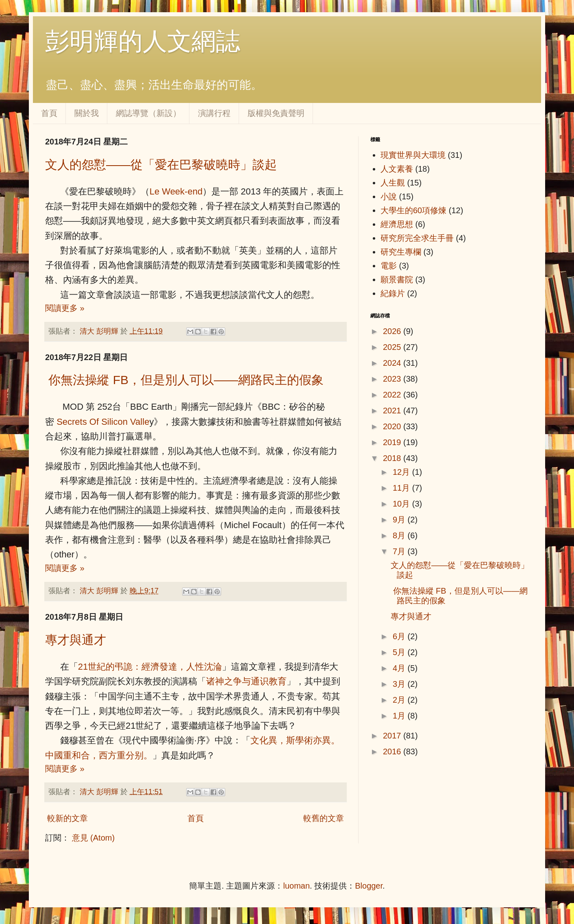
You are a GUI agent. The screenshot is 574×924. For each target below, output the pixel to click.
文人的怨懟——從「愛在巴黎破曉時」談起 (161, 165)
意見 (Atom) (93, 838)
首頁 (49, 113)
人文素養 (397, 169)
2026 (393, 331)
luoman (296, 886)
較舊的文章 (324, 818)
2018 (393, 458)
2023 (393, 379)
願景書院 (397, 280)
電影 (389, 266)
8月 (400, 535)
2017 (393, 736)
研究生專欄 (401, 252)
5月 (400, 652)
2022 (393, 395)
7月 (400, 551)
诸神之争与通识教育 (246, 681)
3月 (400, 684)
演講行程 (214, 113)
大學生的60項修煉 (413, 210)
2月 (400, 700)
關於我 (87, 113)
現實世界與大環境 (413, 155)
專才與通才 (76, 640)
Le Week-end (176, 191)
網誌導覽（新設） (148, 113)
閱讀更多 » (65, 308)
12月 (402, 472)
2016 (393, 751)
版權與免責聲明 (276, 113)
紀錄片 (393, 293)
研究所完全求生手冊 (417, 238)
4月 (400, 668)
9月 (400, 520)
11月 (402, 488)
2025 (393, 347)
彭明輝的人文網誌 (143, 41)
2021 (393, 411)
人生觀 (393, 183)
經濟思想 (397, 224)
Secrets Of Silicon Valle (103, 422)
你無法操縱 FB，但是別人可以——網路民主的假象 (184, 380)
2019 (393, 442)
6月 (400, 636)
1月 (400, 716)
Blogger (369, 886)
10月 (402, 504)
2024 (393, 363)
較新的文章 (67, 818)
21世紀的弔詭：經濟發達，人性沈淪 (150, 667)
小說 (389, 197)
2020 (393, 426)
